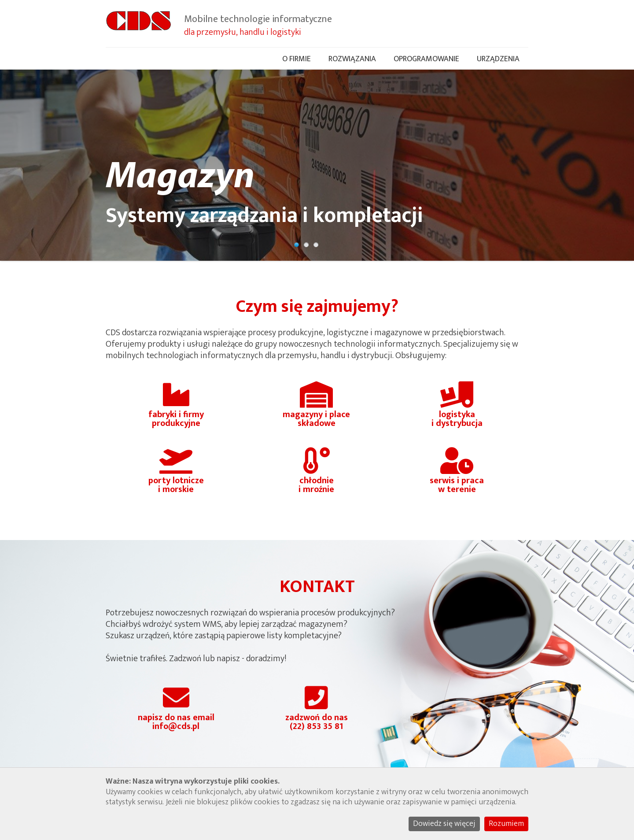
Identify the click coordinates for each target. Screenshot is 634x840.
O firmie (297, 59)
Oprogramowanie (426, 59)
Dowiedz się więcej (444, 824)
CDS (138, 24)
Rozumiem (506, 824)
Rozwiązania (352, 59)
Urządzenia (498, 59)
